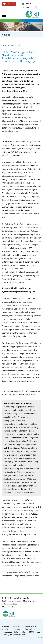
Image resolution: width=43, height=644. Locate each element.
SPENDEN (9, 4)
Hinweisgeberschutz (10, 632)
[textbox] (28, 7)
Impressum (17, 629)
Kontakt (5, 629)
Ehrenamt (17, 626)
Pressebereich (30, 626)
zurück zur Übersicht (11, 45)
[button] (31, 4)
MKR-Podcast (34, 632)
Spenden (5, 626)
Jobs (23, 632)
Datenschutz (30, 629)
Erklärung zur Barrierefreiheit (13, 635)
